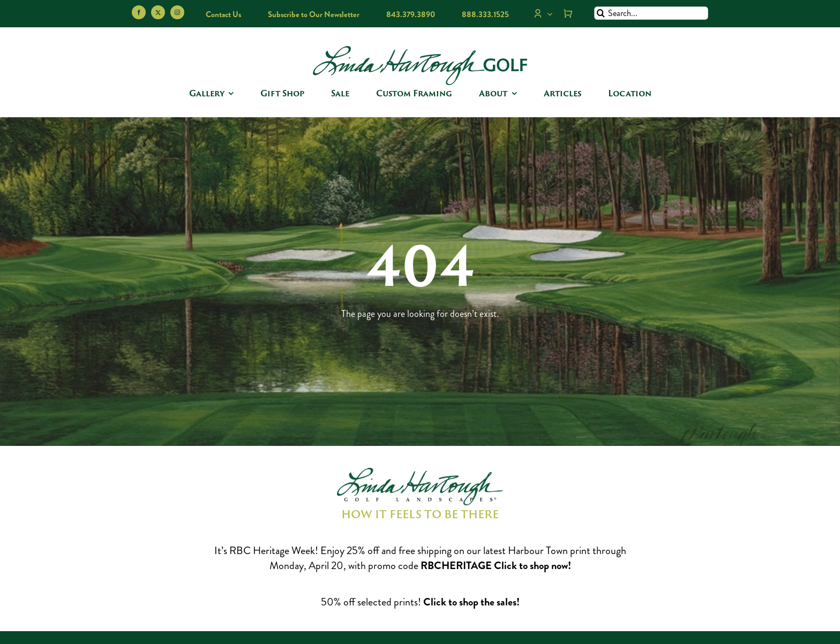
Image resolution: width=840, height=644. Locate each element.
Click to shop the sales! (471, 602)
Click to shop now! (532, 566)
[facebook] (139, 12)
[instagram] (177, 12)
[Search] (601, 13)
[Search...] (651, 13)
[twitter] (158, 12)
